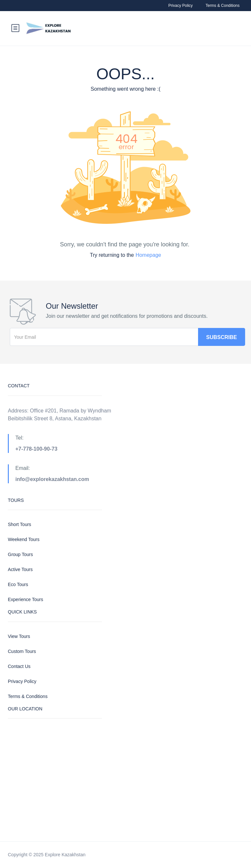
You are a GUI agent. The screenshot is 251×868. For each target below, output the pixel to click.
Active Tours (20, 569)
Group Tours (20, 554)
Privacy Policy (181, 6)
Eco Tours (18, 584)
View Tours (19, 636)
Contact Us (19, 666)
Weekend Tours (24, 539)
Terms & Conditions (223, 6)
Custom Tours (22, 651)
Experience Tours (25, 599)
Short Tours (19, 524)
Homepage (148, 255)
